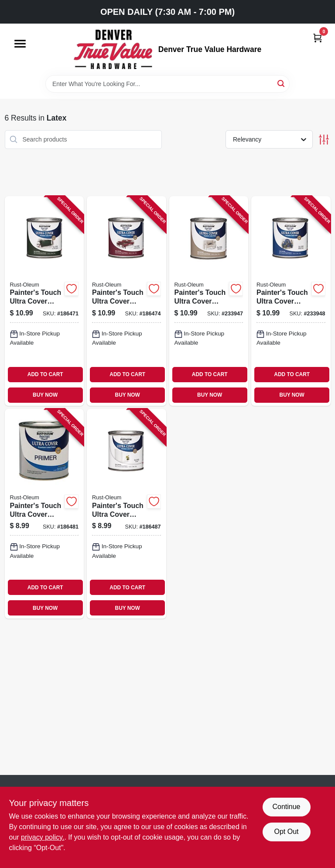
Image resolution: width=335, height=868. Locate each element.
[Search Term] (167, 84)
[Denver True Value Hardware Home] (113, 49)
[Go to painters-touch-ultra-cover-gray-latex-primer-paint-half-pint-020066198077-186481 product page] (44, 514)
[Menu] (20, 44)
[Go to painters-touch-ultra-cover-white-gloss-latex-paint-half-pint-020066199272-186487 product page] (126, 514)
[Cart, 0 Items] (318, 38)
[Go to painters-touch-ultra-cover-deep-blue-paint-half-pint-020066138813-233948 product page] (291, 301)
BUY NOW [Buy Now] (45, 395)
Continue (286, 807)
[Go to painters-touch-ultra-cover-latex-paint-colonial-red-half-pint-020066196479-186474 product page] (126, 301)
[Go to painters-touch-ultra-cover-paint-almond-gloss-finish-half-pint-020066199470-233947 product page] (209, 301)
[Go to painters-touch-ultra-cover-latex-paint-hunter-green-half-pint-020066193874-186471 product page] (44, 301)
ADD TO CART (45, 374)
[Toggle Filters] (324, 140)
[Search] (282, 83)
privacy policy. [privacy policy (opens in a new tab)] (43, 837)
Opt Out (286, 832)
